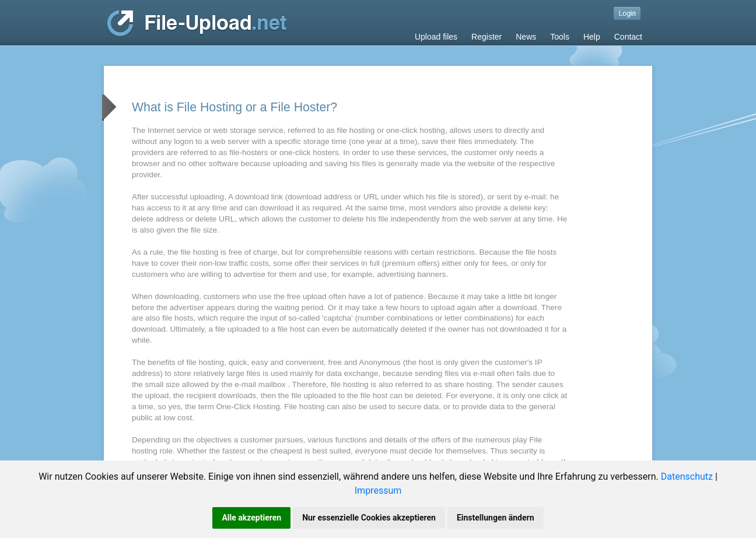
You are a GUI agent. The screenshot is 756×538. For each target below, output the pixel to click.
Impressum (378, 490)
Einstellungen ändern (496, 518)
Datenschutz (687, 477)
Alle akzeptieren (251, 518)
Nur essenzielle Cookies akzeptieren (369, 518)
